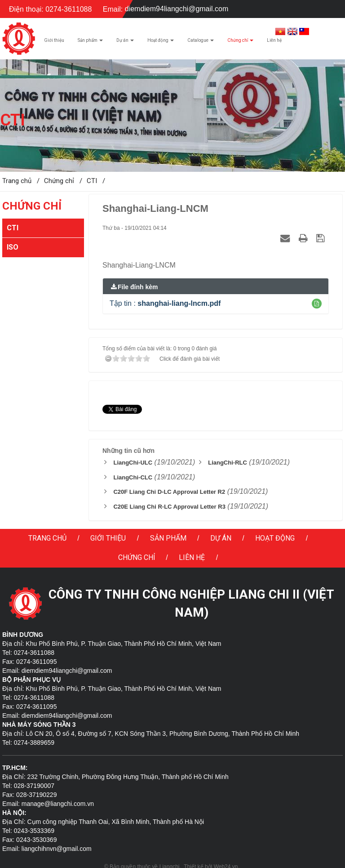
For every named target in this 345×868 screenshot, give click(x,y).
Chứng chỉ (137, 557)
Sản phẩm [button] (90, 43)
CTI (13, 228)
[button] (317, 304)
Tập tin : (165, 303)
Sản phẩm (168, 538)
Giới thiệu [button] (54, 40)
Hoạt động (275, 538)
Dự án (221, 538)
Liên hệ (192, 557)
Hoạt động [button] (161, 43)
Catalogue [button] (201, 43)
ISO (13, 247)
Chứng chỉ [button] (240, 43)
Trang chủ (47, 538)
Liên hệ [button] (274, 40)
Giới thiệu (108, 538)
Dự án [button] (125, 43)
